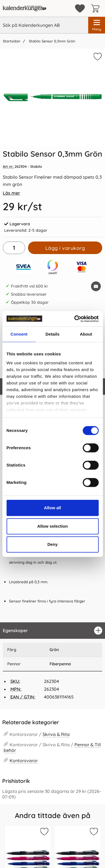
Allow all (53, 508)
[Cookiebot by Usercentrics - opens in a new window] (75, 319)
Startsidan (11, 41)
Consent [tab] (19, 334)
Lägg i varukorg (65, 248)
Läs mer (11, 193)
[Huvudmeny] (97, 25)
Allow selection (53, 526)
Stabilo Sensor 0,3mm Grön (51, 41)
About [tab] (86, 334)
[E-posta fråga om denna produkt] (96, 286)
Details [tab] (53, 334)
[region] (53, 631)
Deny (53, 544)
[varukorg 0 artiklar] (97, 8)
